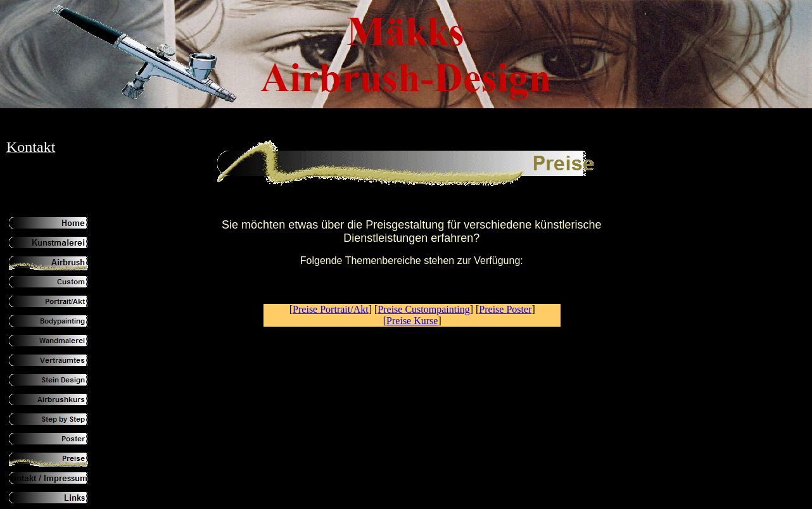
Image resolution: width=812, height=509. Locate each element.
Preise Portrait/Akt (331, 309)
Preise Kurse (412, 321)
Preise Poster (505, 309)
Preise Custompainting (423, 309)
